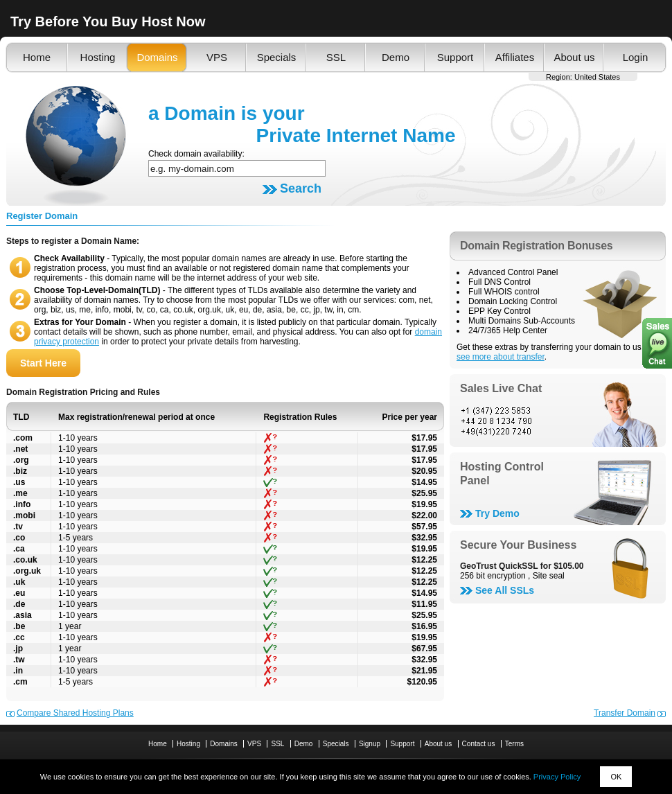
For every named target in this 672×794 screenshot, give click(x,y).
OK (616, 777)
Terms (514, 744)
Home (37, 57)
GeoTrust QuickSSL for (522, 566)
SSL (336, 57)
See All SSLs (505, 590)
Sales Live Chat (501, 388)
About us (574, 57)
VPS (217, 57)
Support (456, 57)
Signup (370, 744)
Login (636, 57)
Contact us (479, 744)
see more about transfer (501, 357)
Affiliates (515, 57)
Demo (396, 57)
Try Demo (497, 513)
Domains (157, 57)
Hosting (98, 57)
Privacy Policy (557, 777)
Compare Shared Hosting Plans (75, 713)
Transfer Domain (625, 713)
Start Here (43, 363)
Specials (277, 57)
